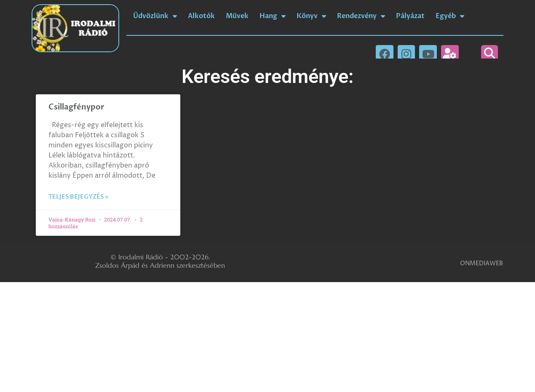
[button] (490, 53)
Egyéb (450, 16)
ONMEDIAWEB (481, 263)
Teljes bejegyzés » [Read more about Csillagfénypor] (78, 197)
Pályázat (410, 16)
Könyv (311, 16)
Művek (237, 16)
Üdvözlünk (155, 16)
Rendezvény (361, 16)
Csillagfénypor (76, 107)
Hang (273, 16)
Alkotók (201, 16)
